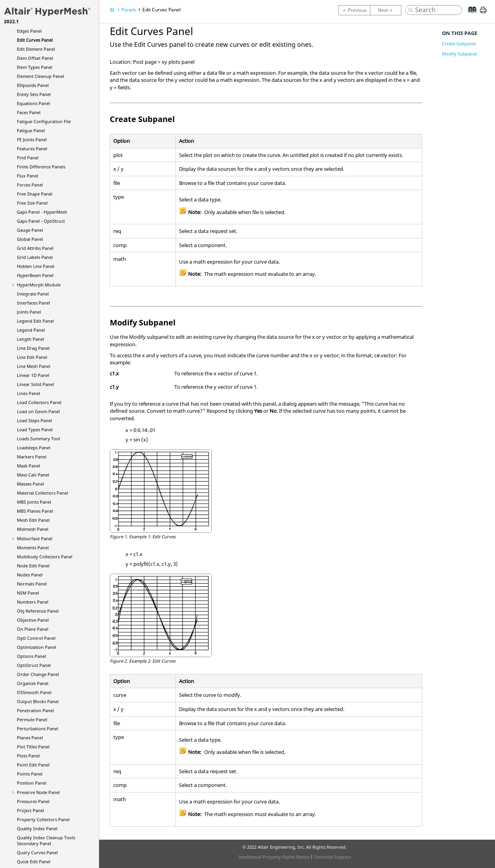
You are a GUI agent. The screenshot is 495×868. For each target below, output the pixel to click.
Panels (129, 10)
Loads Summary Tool (39, 439)
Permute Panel (32, 719)
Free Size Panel (32, 203)
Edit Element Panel (36, 49)
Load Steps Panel (34, 420)
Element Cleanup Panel (41, 76)
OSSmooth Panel (34, 692)
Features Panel (32, 149)
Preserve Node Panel (38, 792)
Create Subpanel (459, 43)
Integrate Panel (33, 294)
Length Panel (30, 339)
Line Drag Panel (33, 348)
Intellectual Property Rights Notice (274, 857)
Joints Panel (29, 312)
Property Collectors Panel (43, 819)
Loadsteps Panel (34, 448)
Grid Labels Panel (35, 257)
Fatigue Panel (31, 130)
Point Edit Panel (33, 765)
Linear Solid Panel (35, 384)
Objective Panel (33, 620)
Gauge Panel (30, 230)
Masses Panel (30, 484)
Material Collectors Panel (42, 493)
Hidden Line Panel (36, 266)
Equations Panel (33, 103)
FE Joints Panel (32, 139)
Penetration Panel (35, 710)
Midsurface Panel (35, 538)
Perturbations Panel (38, 729)
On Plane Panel (33, 629)
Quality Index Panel (37, 828)
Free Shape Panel (35, 194)
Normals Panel (32, 584)
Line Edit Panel (32, 357)
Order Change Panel (38, 674)
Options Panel (31, 656)
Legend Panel (31, 330)
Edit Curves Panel (35, 40)
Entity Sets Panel (34, 94)
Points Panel (30, 774)
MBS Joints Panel (34, 502)
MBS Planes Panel (35, 511)
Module (39, 285)
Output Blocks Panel (38, 701)
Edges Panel (29, 31)
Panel (35, 275)
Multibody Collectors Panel (45, 557)
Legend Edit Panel (35, 321)
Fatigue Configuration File (44, 121)
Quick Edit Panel (34, 862)
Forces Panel (30, 185)
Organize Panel (33, 683)
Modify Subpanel (459, 54)
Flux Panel (28, 176)
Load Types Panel (35, 429)
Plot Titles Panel (33, 747)
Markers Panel (32, 457)
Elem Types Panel (35, 67)
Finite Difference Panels (41, 167)
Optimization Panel (37, 647)
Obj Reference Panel (38, 611)
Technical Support (332, 857)
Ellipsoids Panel (33, 85)
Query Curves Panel (37, 852)
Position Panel (32, 783)
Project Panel (30, 810)
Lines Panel (29, 393)
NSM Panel (28, 593)
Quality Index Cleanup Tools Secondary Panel (46, 840)
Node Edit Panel (33, 566)
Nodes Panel (30, 575)
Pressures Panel (33, 801)
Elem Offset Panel (35, 58)
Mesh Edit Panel (33, 520)
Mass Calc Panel (33, 475)
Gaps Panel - (42, 212)
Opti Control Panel (36, 638)
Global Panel (30, 239)
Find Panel (28, 158)
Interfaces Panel (33, 303)
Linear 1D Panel (33, 375)
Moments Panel (33, 548)
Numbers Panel (33, 602)
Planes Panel (30, 738)
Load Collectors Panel (39, 402)
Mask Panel (29, 466)
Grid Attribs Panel (35, 248)
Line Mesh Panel (34, 366)
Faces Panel (29, 112)
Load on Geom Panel (38, 411)
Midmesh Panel (33, 529)
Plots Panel (28, 756)
